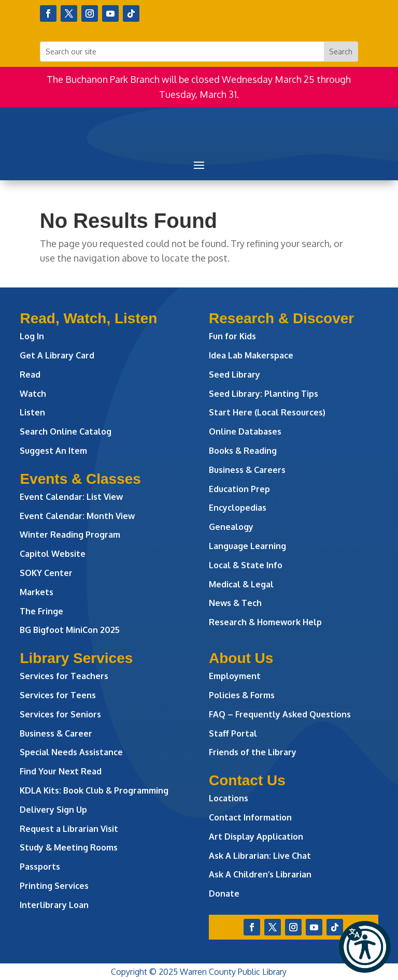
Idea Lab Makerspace (251, 355)
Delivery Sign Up (53, 810)
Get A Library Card (57, 355)
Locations (229, 798)
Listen (32, 412)
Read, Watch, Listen (88, 318)
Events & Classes (80, 479)
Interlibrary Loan (54, 905)
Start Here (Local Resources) (267, 412)
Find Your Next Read (61, 771)
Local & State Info (246, 565)
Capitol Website (53, 554)
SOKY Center (46, 573)
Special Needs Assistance (71, 752)
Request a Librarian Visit (69, 829)
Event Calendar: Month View (77, 516)
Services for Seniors (60, 714)
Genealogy (231, 527)
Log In (32, 336)
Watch (33, 394)
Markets (37, 592)
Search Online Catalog (66, 431)
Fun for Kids (232, 336)
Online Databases (245, 431)
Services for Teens (58, 695)
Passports (40, 867)
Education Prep (239, 489)
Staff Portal (233, 733)
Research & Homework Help (265, 622)
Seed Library (234, 374)
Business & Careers (247, 470)
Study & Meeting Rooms (69, 847)
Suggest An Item (53, 451)
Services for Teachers (64, 676)
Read (30, 374)
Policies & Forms (242, 695)
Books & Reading (243, 451)
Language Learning (247, 546)
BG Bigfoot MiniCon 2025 (70, 630)
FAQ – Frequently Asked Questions (280, 714)
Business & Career (56, 733)
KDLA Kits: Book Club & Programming (94, 790)
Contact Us (247, 780)
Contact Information (250, 817)
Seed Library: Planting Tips (264, 394)
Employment (235, 676)
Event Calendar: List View (71, 497)
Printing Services (54, 886)
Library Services (76, 658)
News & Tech (235, 603)
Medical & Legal (241, 584)
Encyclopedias (238, 508)
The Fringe (41, 611)
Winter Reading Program (71, 535)
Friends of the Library (253, 752)
